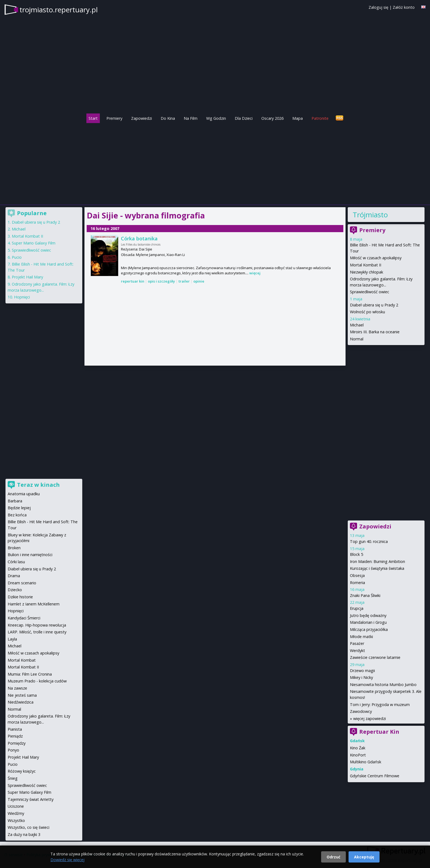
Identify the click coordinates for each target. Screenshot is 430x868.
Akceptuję (364, 857)
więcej (255, 273)
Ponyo (13, 750)
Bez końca (17, 515)
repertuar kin (133, 281)
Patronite (320, 118)
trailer (184, 281)
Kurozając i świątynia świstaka (377, 568)
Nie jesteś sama (22, 695)
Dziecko (15, 590)
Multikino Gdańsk (366, 762)
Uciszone (16, 806)
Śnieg (13, 778)
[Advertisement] (215, 163)
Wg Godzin (216, 118)
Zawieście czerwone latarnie (375, 657)
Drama (14, 576)
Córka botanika (139, 238)
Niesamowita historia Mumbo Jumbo (383, 685)
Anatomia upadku (24, 494)
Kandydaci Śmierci (24, 618)
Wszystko (16, 820)
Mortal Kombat (22, 660)
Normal (357, 339)
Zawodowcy (361, 711)
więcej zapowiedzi (370, 718)
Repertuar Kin (379, 732)
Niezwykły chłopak (367, 272)
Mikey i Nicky (361, 677)
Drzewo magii (362, 671)
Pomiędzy (17, 743)
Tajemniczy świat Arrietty (31, 799)
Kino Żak (358, 748)
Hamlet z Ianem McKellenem (34, 604)
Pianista (15, 729)
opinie (199, 281)
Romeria (357, 583)
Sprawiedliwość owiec (370, 292)
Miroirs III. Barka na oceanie (375, 332)
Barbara (15, 501)
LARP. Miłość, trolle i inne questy (37, 632)
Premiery (114, 118)
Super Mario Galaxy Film (34, 243)
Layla (12, 639)
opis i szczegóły (161, 281)
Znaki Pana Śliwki (365, 595)
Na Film (191, 118)
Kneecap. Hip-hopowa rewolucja (37, 625)
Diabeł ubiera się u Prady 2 (374, 305)
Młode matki (361, 637)
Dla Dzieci (244, 118)
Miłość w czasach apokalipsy (376, 258)
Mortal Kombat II (366, 265)
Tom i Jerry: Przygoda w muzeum (380, 705)
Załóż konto (404, 7)
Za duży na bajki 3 (24, 834)
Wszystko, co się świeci (29, 827)
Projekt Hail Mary (27, 277)
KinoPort (358, 755)
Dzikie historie (20, 597)
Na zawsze (17, 688)
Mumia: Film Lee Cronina (30, 674)
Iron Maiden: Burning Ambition (377, 561)
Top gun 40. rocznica (369, 541)
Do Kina (168, 118)
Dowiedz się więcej (67, 860)
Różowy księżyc (22, 771)
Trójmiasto (370, 215)
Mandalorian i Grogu (368, 622)
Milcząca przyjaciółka (369, 629)
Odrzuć (333, 857)
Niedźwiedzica (21, 702)
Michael (357, 325)
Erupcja (357, 608)
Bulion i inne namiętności (30, 555)
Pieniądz (15, 736)
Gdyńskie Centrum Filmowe (375, 776)
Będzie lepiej (19, 508)
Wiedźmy (16, 813)
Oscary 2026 (272, 118)
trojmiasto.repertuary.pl (59, 10)
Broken (14, 548)
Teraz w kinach (38, 485)
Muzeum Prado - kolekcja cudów (37, 681)
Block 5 (357, 554)
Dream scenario (22, 583)
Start (93, 118)
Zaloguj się (378, 7)
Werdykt (357, 651)
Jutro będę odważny (368, 615)
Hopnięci (22, 297)
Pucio (17, 257)
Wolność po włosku (367, 312)
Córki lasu (16, 562)
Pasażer (357, 643)
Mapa (298, 118)
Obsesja (357, 575)
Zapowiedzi (142, 118)
